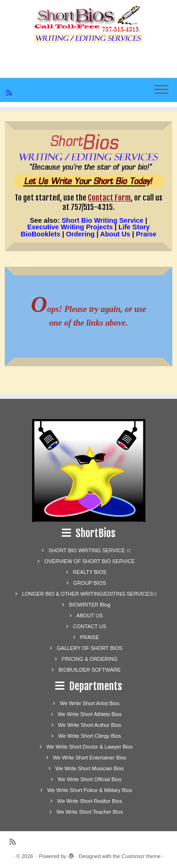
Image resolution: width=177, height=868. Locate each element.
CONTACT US (90, 626)
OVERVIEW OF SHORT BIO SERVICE (90, 561)
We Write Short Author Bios (89, 725)
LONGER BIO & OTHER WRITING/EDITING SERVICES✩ (90, 594)
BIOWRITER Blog (89, 605)
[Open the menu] (161, 90)
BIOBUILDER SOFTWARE (90, 670)
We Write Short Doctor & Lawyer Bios (89, 747)
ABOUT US (90, 615)
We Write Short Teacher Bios (90, 812)
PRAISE (90, 637)
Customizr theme (141, 856)
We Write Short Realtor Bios (89, 801)
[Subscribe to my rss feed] (10, 93)
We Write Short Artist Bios (90, 703)
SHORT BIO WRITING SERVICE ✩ (90, 550)
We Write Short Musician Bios (89, 768)
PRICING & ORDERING (90, 659)
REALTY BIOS (89, 572)
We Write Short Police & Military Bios (90, 790)
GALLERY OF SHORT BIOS (89, 648)
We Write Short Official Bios (89, 779)
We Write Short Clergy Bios (89, 736)
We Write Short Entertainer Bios (90, 758)
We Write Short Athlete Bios (89, 714)
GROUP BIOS (89, 583)
